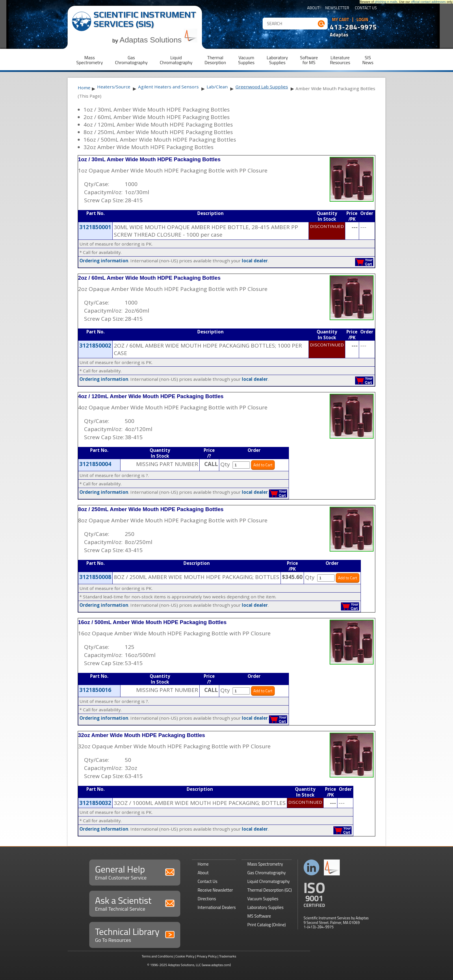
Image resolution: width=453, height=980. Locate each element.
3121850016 (95, 690)
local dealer (255, 261)
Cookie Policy (185, 956)
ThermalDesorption (215, 60)
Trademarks (228, 956)
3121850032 (95, 803)
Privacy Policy (207, 956)
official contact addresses (428, 2)
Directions (207, 899)
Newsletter (337, 8)
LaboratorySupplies (277, 60)
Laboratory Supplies (265, 907)
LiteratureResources (340, 60)
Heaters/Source (114, 87)
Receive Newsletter (215, 890)
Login (362, 20)
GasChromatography (131, 60)
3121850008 (95, 577)
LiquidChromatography (176, 60)
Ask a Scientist (135, 903)
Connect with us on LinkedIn (312, 867)
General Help (135, 872)
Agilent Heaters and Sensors (168, 87)
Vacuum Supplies (263, 899)
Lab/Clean (217, 87)
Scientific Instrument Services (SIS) (145, 19)
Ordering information (104, 261)
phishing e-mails (386, 2)
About (313, 8)
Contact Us (366, 8)
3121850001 (95, 227)
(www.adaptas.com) (216, 965)
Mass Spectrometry (265, 864)
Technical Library (135, 934)
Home (84, 88)
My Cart (340, 20)
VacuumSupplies (246, 60)
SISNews (368, 60)
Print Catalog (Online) (267, 925)
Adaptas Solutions (159, 40)
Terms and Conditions (157, 956)
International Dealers (217, 907)
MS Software (259, 916)
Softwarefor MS (309, 60)
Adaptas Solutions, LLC (184, 965)
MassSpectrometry (90, 60)
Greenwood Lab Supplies (262, 87)
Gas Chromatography (267, 873)
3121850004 (95, 464)
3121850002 (95, 346)
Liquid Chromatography (269, 881)
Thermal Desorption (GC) (270, 890)
